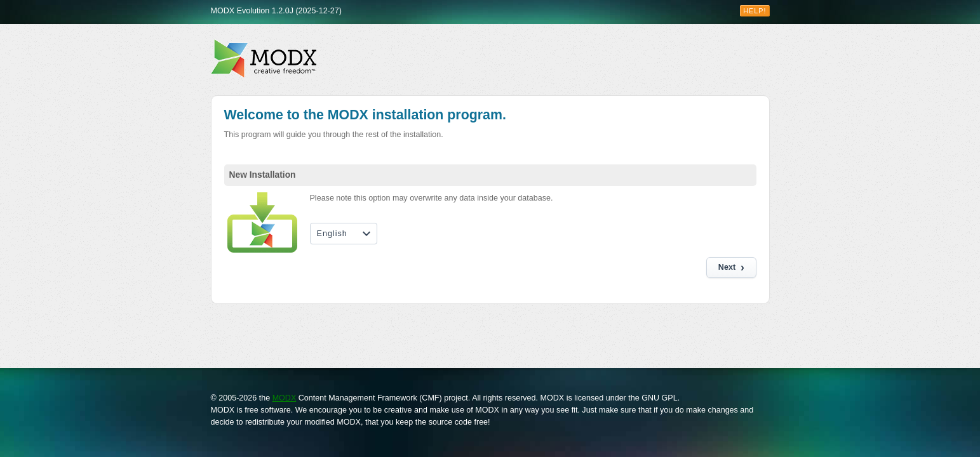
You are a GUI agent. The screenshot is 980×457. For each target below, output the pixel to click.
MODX (285, 398)
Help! (755, 11)
